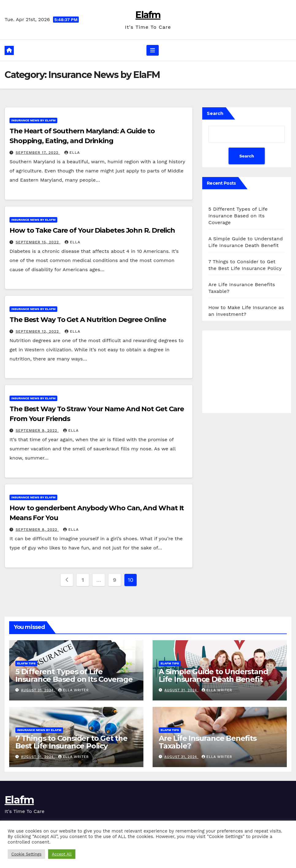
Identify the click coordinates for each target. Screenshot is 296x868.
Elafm (148, 15)
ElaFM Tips (26, 663)
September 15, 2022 (38, 242)
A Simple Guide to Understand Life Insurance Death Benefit (213, 675)
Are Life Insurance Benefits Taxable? (208, 742)
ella (72, 153)
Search (215, 113)
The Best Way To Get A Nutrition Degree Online (88, 320)
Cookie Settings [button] (26, 854)
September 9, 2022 (37, 430)
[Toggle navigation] (153, 50)
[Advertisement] (247, 372)
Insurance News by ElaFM (33, 120)
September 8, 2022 (37, 530)
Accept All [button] (62, 854)
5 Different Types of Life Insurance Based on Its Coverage (238, 216)
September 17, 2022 (38, 153)
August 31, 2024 (38, 690)
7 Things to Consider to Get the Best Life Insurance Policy (71, 742)
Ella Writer (74, 690)
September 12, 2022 (38, 331)
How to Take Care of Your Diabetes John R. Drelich (92, 230)
